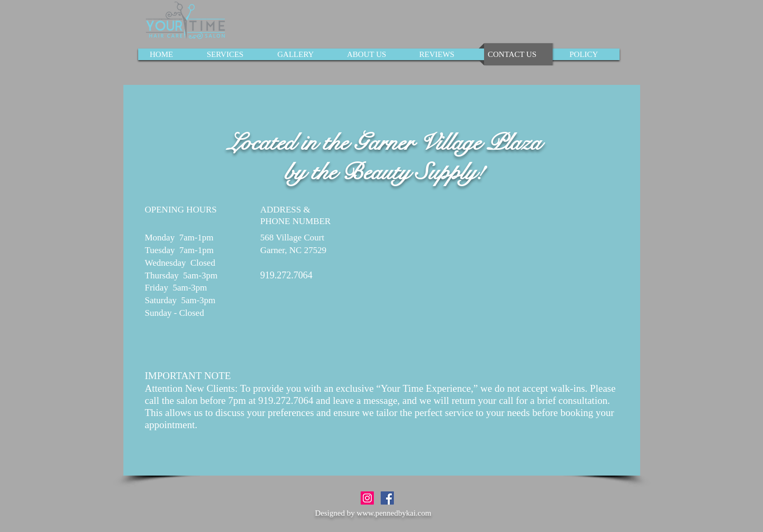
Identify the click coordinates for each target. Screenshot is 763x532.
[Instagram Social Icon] (367, 498)
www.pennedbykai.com (394, 513)
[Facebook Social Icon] (387, 498)
